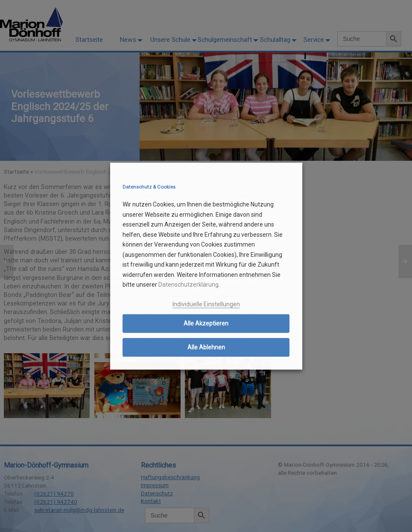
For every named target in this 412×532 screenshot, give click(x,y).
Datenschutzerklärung (188, 285)
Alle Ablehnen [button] (206, 348)
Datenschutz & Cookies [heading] (149, 187)
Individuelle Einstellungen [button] (206, 304)
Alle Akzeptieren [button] (206, 324)
